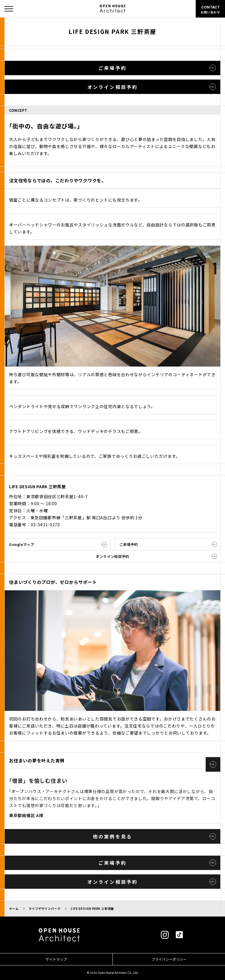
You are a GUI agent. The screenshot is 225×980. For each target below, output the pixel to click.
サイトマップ (56, 959)
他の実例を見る (112, 836)
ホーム (14, 908)
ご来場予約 (112, 68)
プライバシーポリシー (169, 959)
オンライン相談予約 (113, 87)
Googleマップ (22, 544)
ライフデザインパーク (45, 908)
